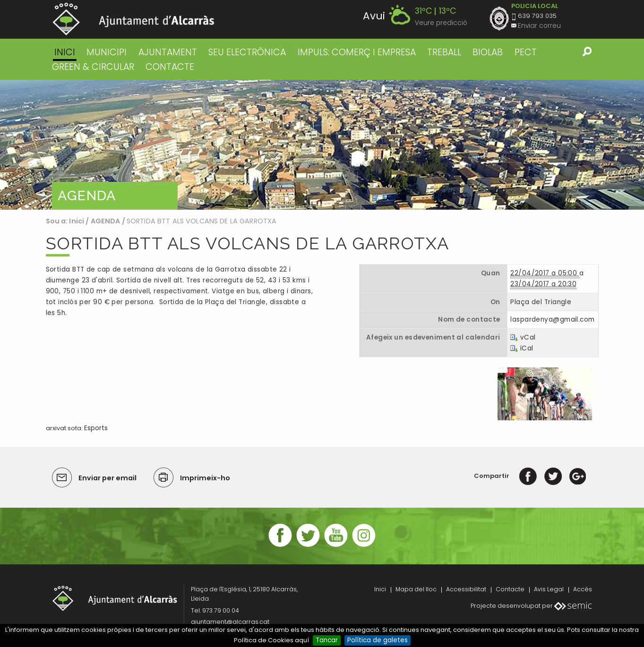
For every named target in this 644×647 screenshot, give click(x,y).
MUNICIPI (107, 52)
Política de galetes (378, 640)
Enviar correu (539, 26)
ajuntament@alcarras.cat (230, 622)
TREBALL (444, 52)
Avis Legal (549, 589)
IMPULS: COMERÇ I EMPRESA (357, 52)
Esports (96, 428)
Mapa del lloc (416, 589)
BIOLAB (488, 52)
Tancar (327, 640)
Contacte (510, 589)
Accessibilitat (466, 589)
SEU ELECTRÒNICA (247, 52)
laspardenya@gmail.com (552, 319)
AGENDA (106, 221)
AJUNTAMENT (168, 52)
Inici (65, 52)
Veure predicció (441, 23)
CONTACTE (170, 67)
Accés (583, 589)
